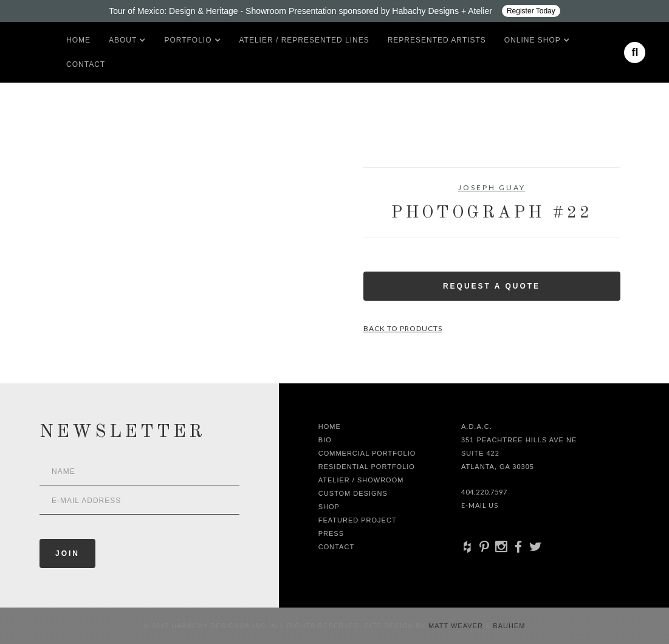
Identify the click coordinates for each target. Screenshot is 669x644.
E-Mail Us (480, 505)
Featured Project (358, 520)
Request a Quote (492, 286)
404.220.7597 (484, 492)
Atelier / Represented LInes (304, 40)
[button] (123, 40)
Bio (325, 440)
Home (78, 40)
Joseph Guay (492, 187)
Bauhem (508, 626)
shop (329, 507)
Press (331, 533)
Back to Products (403, 328)
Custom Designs (353, 493)
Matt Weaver (457, 626)
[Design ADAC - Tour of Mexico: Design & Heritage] (334, 11)
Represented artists (437, 40)
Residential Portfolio (367, 467)
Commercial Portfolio (367, 453)
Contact (86, 64)
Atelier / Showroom (361, 480)
